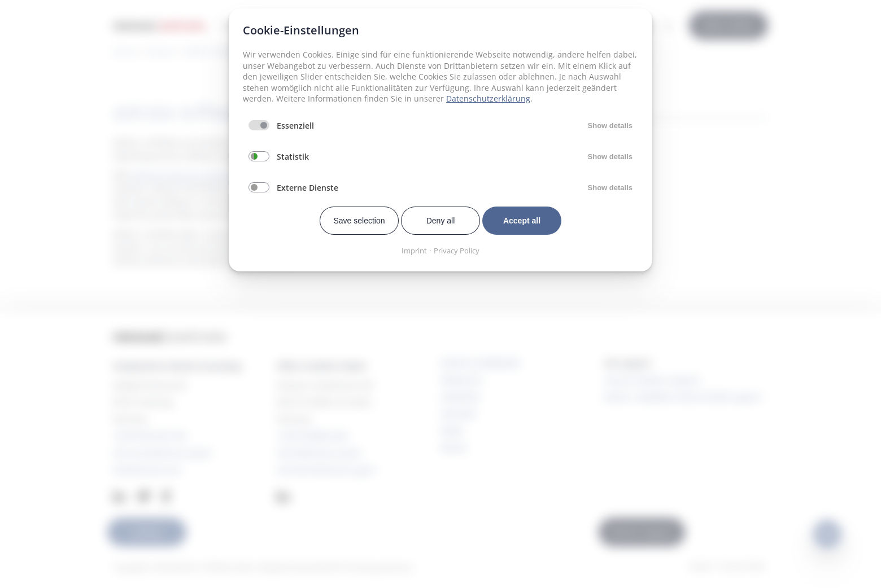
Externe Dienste (308, 188)
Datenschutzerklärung (488, 98)
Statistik (293, 157)
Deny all (441, 221)
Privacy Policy (457, 251)
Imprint (414, 251)
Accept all (522, 221)
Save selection (359, 221)
